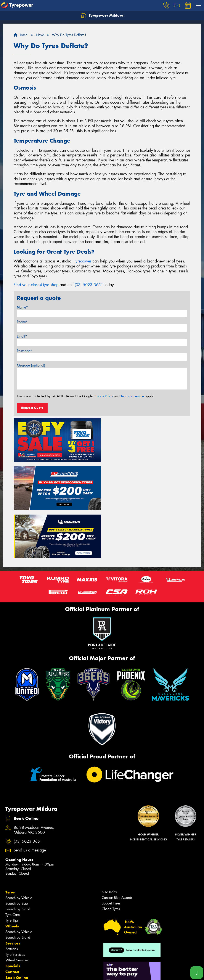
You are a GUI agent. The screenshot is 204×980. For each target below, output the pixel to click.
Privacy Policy (103, 396)
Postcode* (24, 351)
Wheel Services (17, 912)
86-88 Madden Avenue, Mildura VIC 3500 (34, 781)
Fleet (10, 941)
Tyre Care (13, 866)
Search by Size (17, 855)
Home (20, 35)
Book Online (17, 929)
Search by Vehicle (19, 849)
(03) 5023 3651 (89, 285)
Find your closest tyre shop (36, 285)
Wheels (12, 877)
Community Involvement (28, 935)
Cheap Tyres (111, 860)
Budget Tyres (111, 855)
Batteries (12, 900)
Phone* (22, 322)
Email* (22, 336)
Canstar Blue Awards (117, 849)
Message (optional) (31, 365)
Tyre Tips (12, 872)
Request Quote (32, 408)
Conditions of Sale (57, 973)
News (11, 946)
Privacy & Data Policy (31, 973)
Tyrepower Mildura (102, 16)
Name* (22, 307)
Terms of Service (132, 396)
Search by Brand (18, 860)
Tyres (10, 843)
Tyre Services (15, 906)
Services (13, 895)
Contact (12, 923)
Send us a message (30, 802)
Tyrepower (83, 261)
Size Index (109, 843)
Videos (12, 952)
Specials (13, 917)
